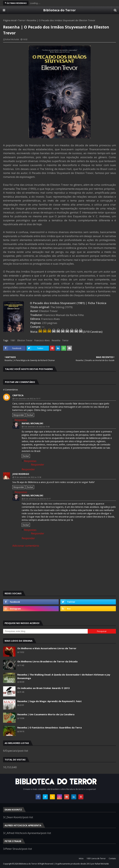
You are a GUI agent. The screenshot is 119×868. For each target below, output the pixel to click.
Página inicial (10, 20)
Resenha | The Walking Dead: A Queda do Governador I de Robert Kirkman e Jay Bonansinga (64, 676)
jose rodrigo (21, 474)
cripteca (18, 395)
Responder (19, 415)
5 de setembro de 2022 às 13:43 (37, 427)
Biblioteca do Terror (59, 10)
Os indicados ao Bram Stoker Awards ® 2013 (43, 688)
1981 (13, 340)
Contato (112, 858)
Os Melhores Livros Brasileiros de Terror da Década (47, 661)
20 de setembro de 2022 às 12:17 (37, 499)
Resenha (56, 340)
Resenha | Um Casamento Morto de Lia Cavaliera (46, 714)
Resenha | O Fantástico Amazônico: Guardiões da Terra (50, 727)
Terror (22, 20)
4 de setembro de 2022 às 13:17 (27, 399)
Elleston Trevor (25, 340)
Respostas (21, 420)
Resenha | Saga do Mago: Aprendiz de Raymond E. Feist (50, 701)
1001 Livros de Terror (96, 858)
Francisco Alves (42, 340)
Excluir (30, 415)
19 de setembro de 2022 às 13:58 (28, 477)
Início (81, 858)
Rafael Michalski (12, 39)
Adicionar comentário (26, 546)
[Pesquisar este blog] (45, 631)
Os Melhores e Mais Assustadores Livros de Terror (47, 648)
